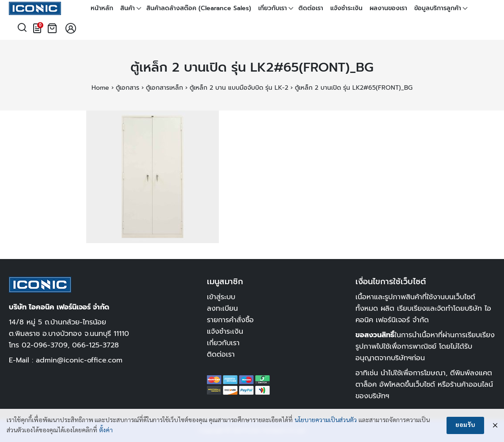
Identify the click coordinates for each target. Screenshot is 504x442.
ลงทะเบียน (222, 308)
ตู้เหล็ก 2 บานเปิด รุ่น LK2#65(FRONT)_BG (252, 67)
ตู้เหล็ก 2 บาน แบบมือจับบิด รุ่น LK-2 (239, 88)
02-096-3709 (45, 345)
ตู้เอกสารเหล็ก (164, 88)
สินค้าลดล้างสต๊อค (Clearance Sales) (199, 8)
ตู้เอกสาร (128, 88)
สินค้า (128, 8)
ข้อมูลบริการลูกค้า (438, 8)
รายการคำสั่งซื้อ (230, 320)
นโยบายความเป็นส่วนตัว (326, 420)
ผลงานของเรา (388, 8)
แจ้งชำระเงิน (346, 8)
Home (100, 88)
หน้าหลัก (102, 8)
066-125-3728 (95, 345)
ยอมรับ (465, 425)
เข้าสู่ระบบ (221, 297)
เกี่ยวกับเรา (273, 8)
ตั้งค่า (106, 431)
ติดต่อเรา (311, 8)
